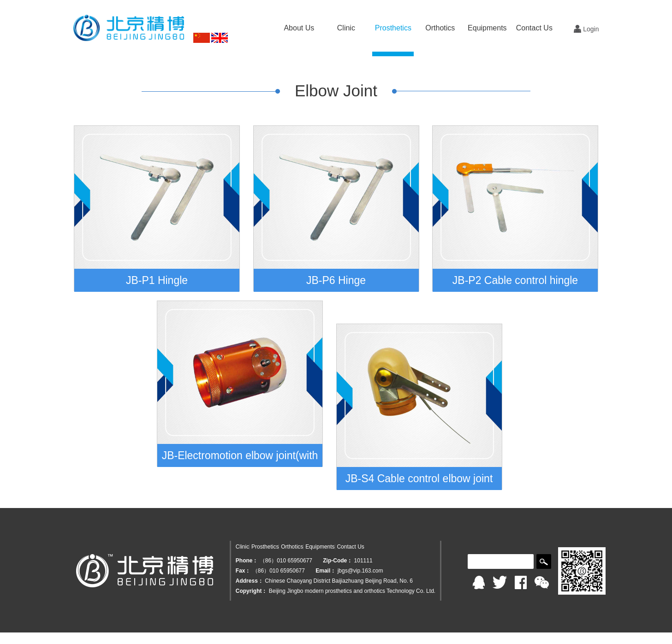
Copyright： (252, 591)
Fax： (243, 571)
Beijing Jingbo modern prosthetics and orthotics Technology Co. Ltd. (352, 591)
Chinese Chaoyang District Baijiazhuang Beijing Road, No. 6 (339, 581)
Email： (326, 571)
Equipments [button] (487, 28)
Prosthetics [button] (393, 28)
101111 (363, 561)
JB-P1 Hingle (157, 280)
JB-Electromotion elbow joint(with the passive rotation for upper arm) (240, 458)
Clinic (242, 547)
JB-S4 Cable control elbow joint (419, 479)
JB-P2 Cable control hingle (515, 280)
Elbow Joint (336, 91)
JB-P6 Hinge (336, 280)
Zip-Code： (338, 561)
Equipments (320, 547)
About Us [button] (299, 28)
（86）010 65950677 (287, 561)
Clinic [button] (346, 28)
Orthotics (292, 547)
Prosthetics (265, 547)
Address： (250, 581)
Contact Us (534, 28)
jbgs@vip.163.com (360, 571)
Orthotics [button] (440, 28)
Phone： (247, 561)
